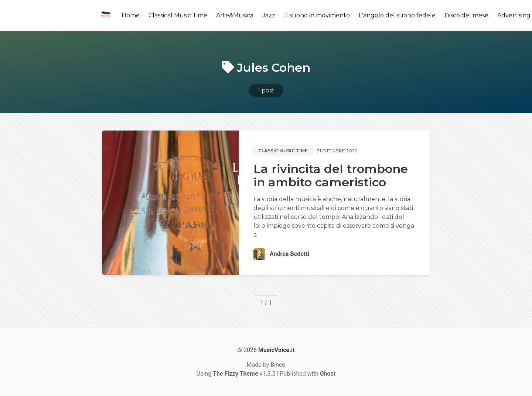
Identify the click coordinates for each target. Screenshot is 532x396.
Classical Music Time (178, 15)
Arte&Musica (235, 15)
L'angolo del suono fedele (397, 15)
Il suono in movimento (317, 15)
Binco (278, 365)
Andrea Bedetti (289, 254)
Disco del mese (466, 15)
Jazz (269, 15)
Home (131, 15)
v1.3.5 (244, 374)
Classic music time (283, 151)
